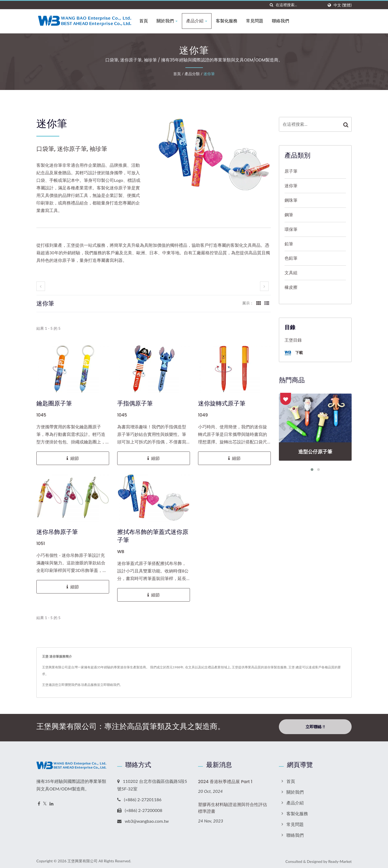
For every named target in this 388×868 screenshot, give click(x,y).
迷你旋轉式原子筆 (222, 404)
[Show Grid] (259, 303)
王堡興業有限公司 (82, 859)
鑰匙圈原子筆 (54, 404)
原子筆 (291, 171)
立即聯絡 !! (315, 727)
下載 (294, 353)
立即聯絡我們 (110, 685)
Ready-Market (340, 860)
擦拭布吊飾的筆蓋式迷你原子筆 (153, 536)
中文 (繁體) (343, 5)
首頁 (147, 21)
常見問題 (258, 21)
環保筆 (291, 229)
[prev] (41, 286)
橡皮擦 (291, 287)
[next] (264, 286)
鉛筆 (289, 244)
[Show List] (267, 303)
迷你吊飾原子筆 (57, 532)
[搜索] (272, 5)
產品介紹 (200, 21)
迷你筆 (209, 74)
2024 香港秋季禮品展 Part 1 (225, 780)
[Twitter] (45, 802)
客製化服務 (230, 21)
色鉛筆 (291, 258)
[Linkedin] (51, 802)
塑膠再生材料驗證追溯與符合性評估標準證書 (233, 806)
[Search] (300, 5)
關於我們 (170, 21)
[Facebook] (39, 802)
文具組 (291, 272)
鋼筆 (289, 215)
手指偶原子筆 (135, 404)
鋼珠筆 (291, 200)
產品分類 (192, 74)
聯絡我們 (283, 21)
